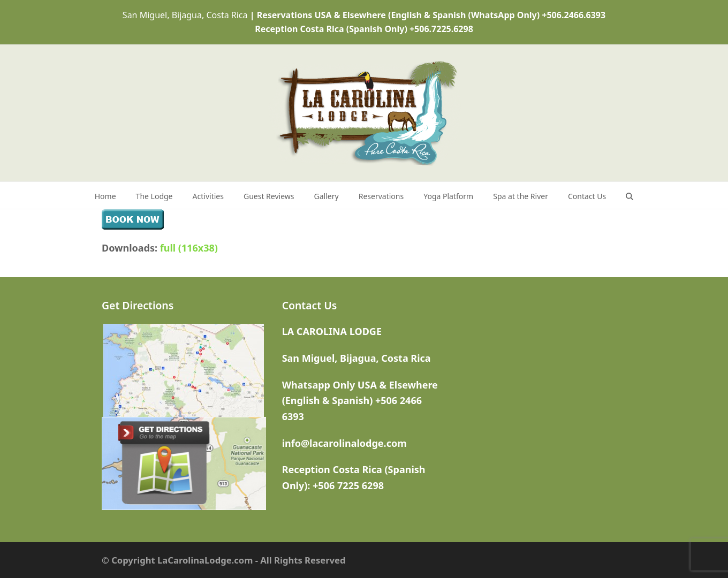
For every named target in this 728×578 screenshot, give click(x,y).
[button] (630, 195)
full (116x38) (189, 248)
